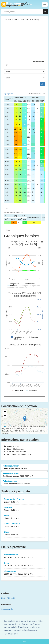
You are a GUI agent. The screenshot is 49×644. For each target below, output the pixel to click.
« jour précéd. (9, 94)
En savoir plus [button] (11, 634)
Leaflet (4, 427)
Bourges (24, 509)
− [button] (5, 416)
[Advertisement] (24, 41)
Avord (24, 517)
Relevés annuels (24, 482)
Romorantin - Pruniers (24, 501)
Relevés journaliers (24, 467)
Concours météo (7, 609)
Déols (24, 564)
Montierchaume (24, 556)
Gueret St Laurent (24, 525)
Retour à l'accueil (16, 4)
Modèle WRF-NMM (8, 598)
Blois (24, 533)
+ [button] (5, 412)
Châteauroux (24, 573)
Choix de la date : (39, 61)
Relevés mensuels (24, 475)
